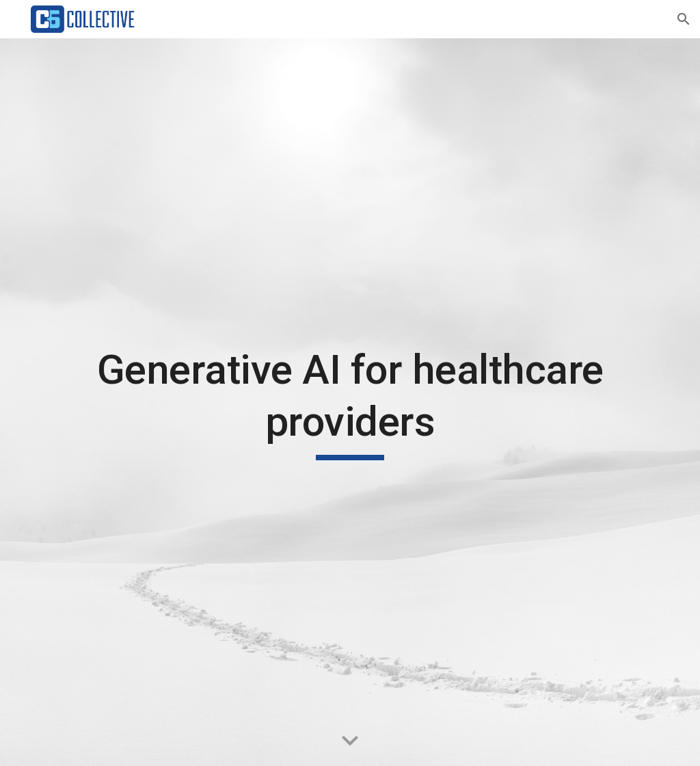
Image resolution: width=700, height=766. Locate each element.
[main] (350, 402)
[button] (684, 19)
